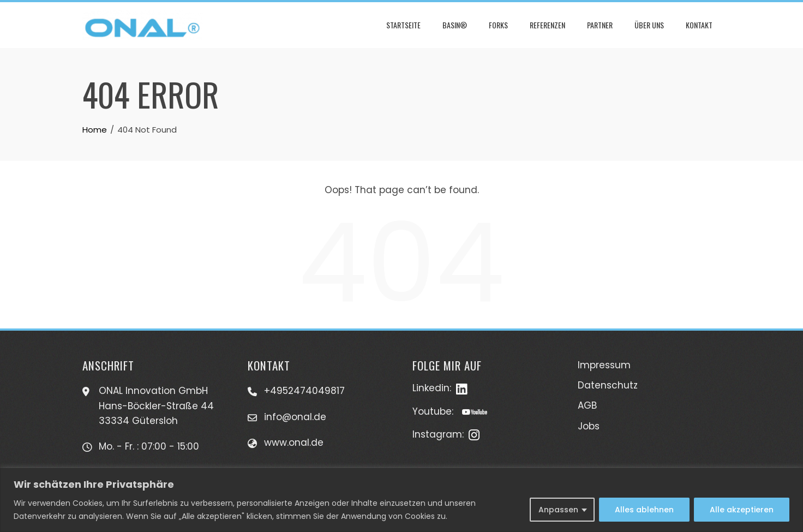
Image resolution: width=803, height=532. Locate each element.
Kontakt (699, 25)
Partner (600, 25)
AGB (587, 405)
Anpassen (558, 510)
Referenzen (547, 25)
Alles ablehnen (644, 510)
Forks (498, 25)
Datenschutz (608, 385)
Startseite (403, 25)
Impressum (604, 365)
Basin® (455, 25)
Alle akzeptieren (742, 510)
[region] (401, 500)
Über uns (649, 25)
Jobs (589, 426)
